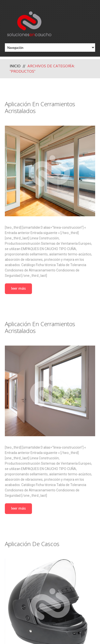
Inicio (15, 66)
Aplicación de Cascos (32, 544)
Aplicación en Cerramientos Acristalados (40, 107)
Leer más (18, 288)
